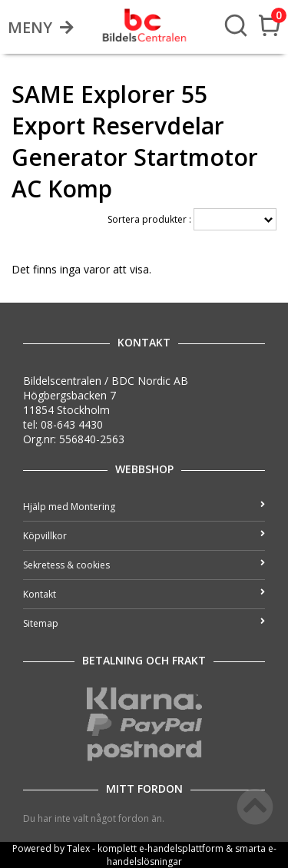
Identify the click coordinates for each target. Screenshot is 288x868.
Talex (78, 848)
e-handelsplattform (181, 848)
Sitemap (144, 623)
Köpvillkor (144, 536)
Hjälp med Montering (144, 507)
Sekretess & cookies (144, 565)
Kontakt (144, 594)
